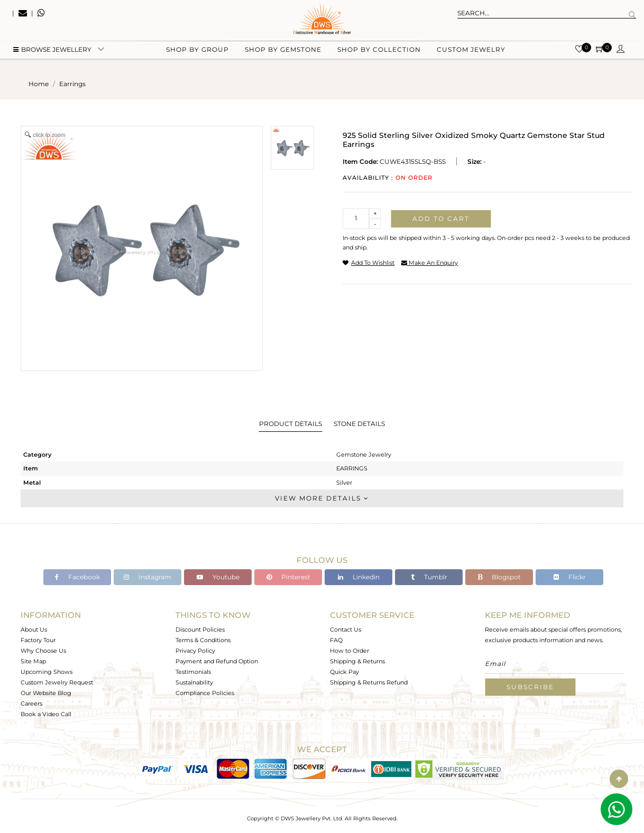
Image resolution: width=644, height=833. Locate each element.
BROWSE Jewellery (52, 53)
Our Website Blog (46, 693)
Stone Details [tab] (359, 424)
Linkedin (359, 577)
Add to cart (441, 219)
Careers (31, 704)
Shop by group (197, 53)
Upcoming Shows (47, 672)
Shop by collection (379, 53)
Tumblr (429, 577)
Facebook (77, 577)
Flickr (570, 577)
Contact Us (346, 630)
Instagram (148, 577)
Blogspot (499, 577)
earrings (72, 84)
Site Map (33, 661)
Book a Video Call (46, 714)
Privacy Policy (195, 651)
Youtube (218, 577)
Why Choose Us (43, 651)
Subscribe (530, 687)
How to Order (349, 651)
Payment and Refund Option (217, 661)
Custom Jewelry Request (57, 682)
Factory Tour (38, 640)
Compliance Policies (205, 693)
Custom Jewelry (471, 53)
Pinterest (288, 577)
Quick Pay (344, 672)
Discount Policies (200, 630)
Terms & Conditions (203, 640)
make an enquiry (430, 263)
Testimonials (193, 672)
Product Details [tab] (291, 424)
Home (39, 84)
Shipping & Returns (357, 661)
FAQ (336, 640)
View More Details (322, 498)
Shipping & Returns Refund (369, 682)
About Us (34, 630)
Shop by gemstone (283, 53)
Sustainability (194, 682)
